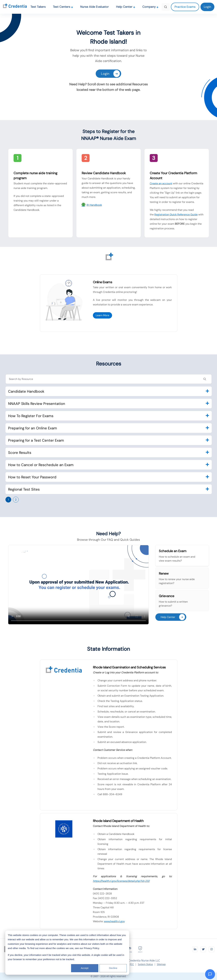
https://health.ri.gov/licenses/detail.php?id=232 (121, 881)
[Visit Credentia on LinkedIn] (195, 949)
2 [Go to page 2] (16, 500)
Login (110, 74)
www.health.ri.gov (114, 921)
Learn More (102, 315)
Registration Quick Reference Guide (176, 215)
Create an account (161, 183)
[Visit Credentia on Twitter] (203, 949)
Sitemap (161, 964)
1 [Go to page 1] (8, 500)
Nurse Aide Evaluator (94, 7)
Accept (85, 968)
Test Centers (63, 7)
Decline (113, 968)
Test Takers (38, 7)
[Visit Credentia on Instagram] (212, 949)
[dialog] (67, 953)
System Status (145, 964)
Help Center (126, 7)
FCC (132, 964)
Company (150, 7)
